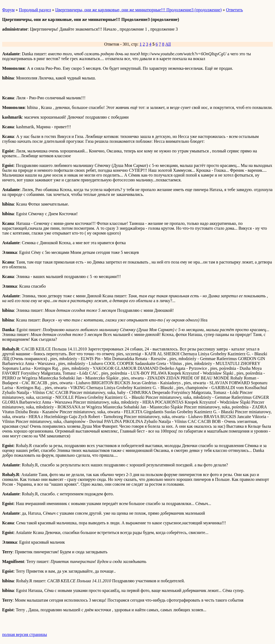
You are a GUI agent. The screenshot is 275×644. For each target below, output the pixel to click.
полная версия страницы (25, 634)
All (168, 44)
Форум (8, 10)
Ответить (234, 10)
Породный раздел (35, 10)
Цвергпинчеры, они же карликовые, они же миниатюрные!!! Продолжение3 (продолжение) (139, 10)
